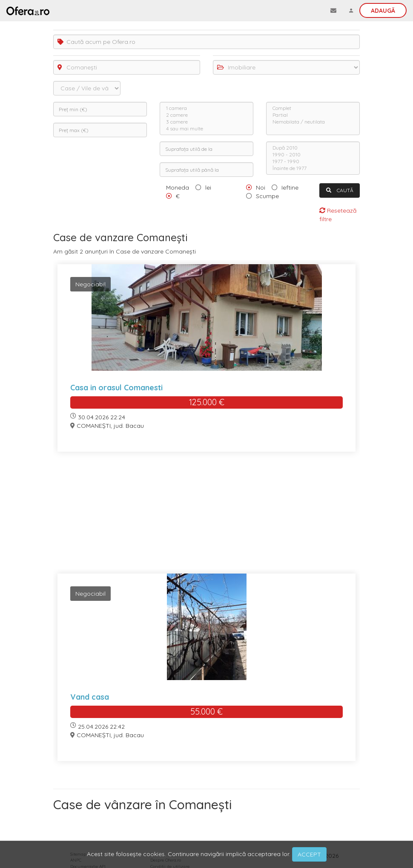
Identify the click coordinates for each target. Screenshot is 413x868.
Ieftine (290, 187)
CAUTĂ (340, 190)
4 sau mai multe (206, 129)
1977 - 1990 (313, 161)
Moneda (178, 187)
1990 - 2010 (313, 155)
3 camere (206, 122)
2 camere (206, 115)
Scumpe (267, 196)
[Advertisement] (206, 518)
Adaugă (383, 11)
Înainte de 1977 (313, 168)
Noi (261, 187)
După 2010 (313, 148)
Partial (313, 115)
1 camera (206, 108)
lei (208, 187)
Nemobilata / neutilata (313, 122)
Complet (313, 108)
